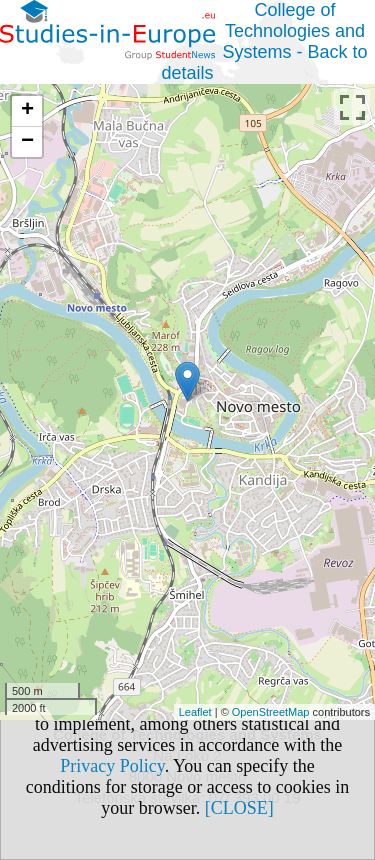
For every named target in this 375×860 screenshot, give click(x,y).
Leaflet (195, 712)
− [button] (27, 142)
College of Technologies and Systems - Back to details (264, 41)
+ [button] (27, 111)
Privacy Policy (112, 766)
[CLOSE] (239, 808)
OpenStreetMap (271, 712)
